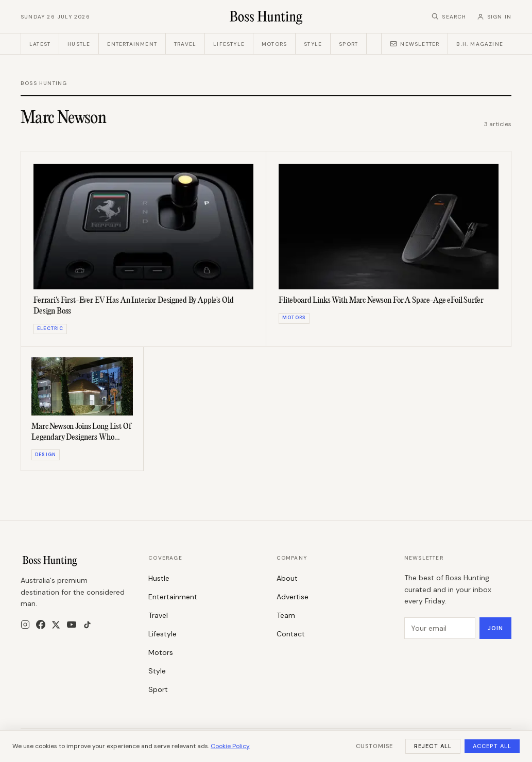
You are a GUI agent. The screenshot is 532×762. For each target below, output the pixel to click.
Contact (291, 634)
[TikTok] (87, 625)
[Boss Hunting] (266, 16)
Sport (348, 44)
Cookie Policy (230, 746)
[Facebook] (41, 625)
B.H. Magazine (480, 44)
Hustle (79, 44)
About (287, 578)
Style (313, 44)
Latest (40, 44)
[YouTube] (72, 625)
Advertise (293, 597)
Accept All (492, 746)
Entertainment (132, 44)
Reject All (433, 746)
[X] (56, 625)
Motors (274, 44)
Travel (185, 44)
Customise (374, 746)
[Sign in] (494, 17)
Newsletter (415, 44)
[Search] (449, 17)
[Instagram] (25, 625)
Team (286, 615)
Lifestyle (229, 44)
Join (495, 628)
